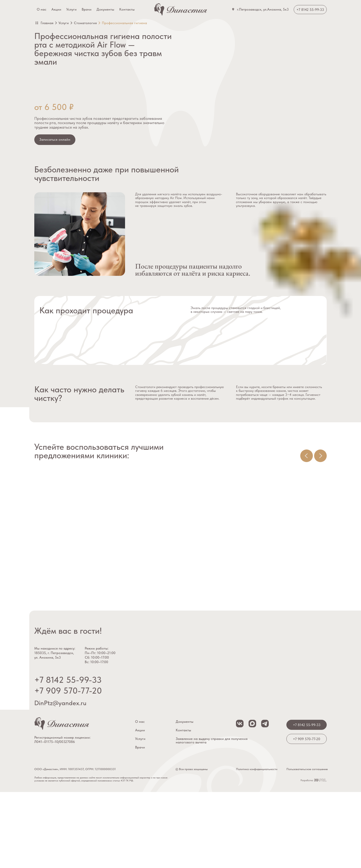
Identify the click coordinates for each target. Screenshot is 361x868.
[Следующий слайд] (320, 456)
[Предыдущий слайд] (307, 456)
